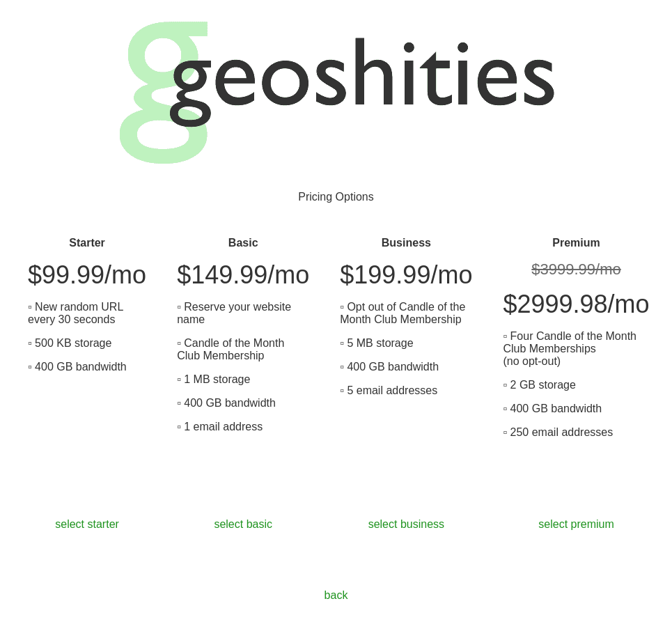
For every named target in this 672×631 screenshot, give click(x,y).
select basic (243, 524)
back (336, 595)
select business (406, 524)
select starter (87, 524)
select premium (576, 524)
